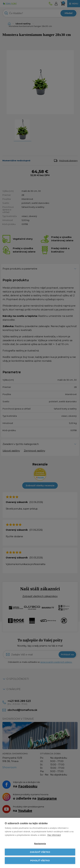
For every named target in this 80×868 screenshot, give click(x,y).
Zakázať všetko (40, 852)
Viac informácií (54, 835)
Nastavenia (40, 844)
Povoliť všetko (40, 861)
